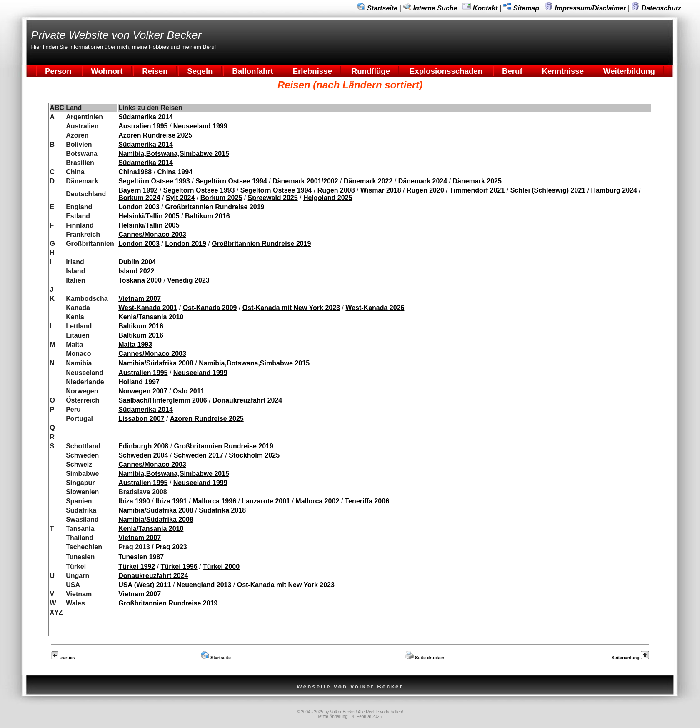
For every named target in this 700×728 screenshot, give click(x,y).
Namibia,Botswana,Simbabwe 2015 (174, 154)
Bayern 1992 (138, 190)
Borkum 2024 (139, 198)
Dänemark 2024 (423, 181)
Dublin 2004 (137, 262)
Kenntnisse (563, 71)
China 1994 (175, 172)
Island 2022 (136, 271)
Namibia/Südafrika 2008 (156, 363)
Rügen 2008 (336, 190)
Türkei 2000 (221, 567)
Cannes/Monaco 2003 (152, 234)
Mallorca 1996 (214, 501)
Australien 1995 (143, 126)
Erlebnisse (312, 71)
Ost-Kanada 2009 (210, 308)
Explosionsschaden (446, 71)
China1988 (135, 172)
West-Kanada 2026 (375, 308)
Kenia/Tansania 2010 (151, 317)
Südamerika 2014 (146, 117)
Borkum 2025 (221, 198)
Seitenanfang (630, 658)
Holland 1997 (139, 382)
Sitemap (521, 8)
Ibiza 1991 (171, 501)
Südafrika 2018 (222, 510)
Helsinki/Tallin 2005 (149, 216)
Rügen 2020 (426, 190)
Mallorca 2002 (317, 501)
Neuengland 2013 (204, 585)
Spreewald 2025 (273, 198)
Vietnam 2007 (140, 299)
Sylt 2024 (180, 198)
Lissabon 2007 (141, 419)
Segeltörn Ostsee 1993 (154, 181)
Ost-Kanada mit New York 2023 (291, 308)
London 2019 (186, 244)
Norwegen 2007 (143, 391)
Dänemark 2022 (368, 181)
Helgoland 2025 (328, 198)
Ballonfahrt (253, 71)
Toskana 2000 (140, 280)
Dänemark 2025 (477, 181)
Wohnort (107, 71)
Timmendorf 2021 (477, 190)
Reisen (155, 71)
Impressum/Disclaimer (585, 8)
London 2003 (139, 207)
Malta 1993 (135, 344)
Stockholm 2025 (254, 455)
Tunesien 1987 (141, 557)
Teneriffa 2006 (367, 501)
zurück (63, 658)
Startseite (377, 8)
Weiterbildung (629, 71)
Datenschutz (656, 8)
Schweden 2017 (199, 455)
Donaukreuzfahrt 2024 (247, 400)
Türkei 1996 (179, 567)
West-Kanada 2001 (148, 308)
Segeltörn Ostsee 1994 (231, 181)
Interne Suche (430, 8)
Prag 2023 (171, 547)
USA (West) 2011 (145, 585)
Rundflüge (371, 71)
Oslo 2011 (189, 391)
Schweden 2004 (143, 455)
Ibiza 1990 (134, 501)
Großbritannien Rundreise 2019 (215, 207)
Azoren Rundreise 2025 (155, 135)
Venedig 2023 (188, 280)
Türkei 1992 (137, 567)
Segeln (200, 71)
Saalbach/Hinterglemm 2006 (163, 400)
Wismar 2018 (381, 190)
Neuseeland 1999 (200, 126)
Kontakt (480, 8)
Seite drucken (425, 658)
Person (58, 71)
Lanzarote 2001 (266, 501)
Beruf (512, 71)
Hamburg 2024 (614, 190)
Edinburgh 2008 (143, 446)
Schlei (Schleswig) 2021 (548, 190)
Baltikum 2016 (207, 216)
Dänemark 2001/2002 (305, 181)
